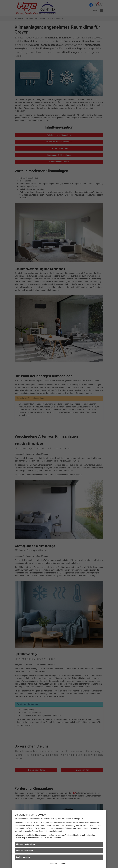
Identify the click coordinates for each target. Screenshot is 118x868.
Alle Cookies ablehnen (25, 851)
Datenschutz (65, 864)
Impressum (53, 864)
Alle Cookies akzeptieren (26, 844)
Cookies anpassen (23, 857)
